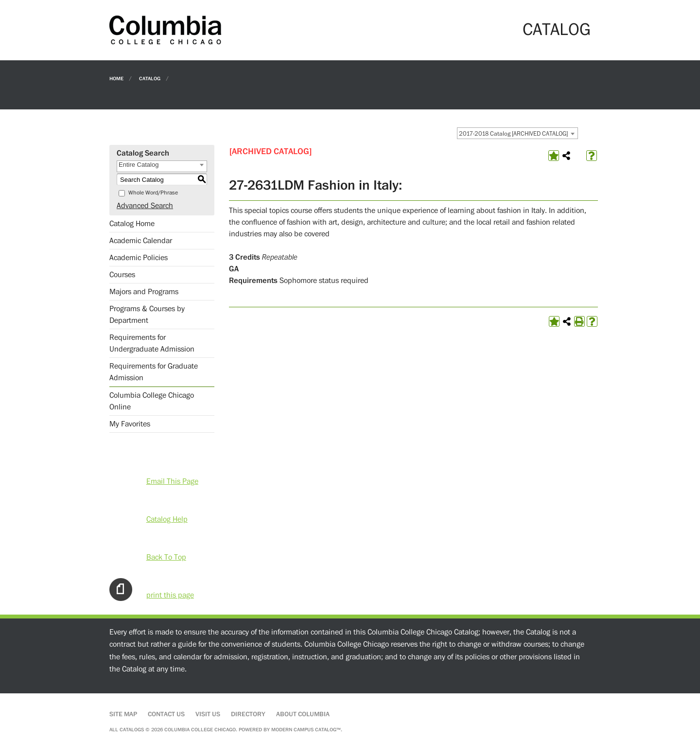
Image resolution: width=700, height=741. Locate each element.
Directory (248, 714)
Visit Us (208, 714)
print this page (170, 595)
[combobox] (517, 133)
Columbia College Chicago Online (152, 401)
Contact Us (166, 714)
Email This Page (172, 481)
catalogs (132, 730)
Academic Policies (139, 258)
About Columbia (303, 714)
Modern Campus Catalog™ (306, 730)
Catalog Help (167, 519)
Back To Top (166, 557)
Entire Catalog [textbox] (139, 165)
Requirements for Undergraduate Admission (152, 343)
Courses (122, 275)
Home (116, 78)
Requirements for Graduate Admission (154, 372)
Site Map (123, 714)
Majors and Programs (144, 292)
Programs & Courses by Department (147, 315)
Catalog (150, 78)
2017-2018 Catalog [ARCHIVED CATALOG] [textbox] (513, 134)
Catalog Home (132, 224)
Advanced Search (145, 206)
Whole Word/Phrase (153, 193)
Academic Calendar (141, 241)
